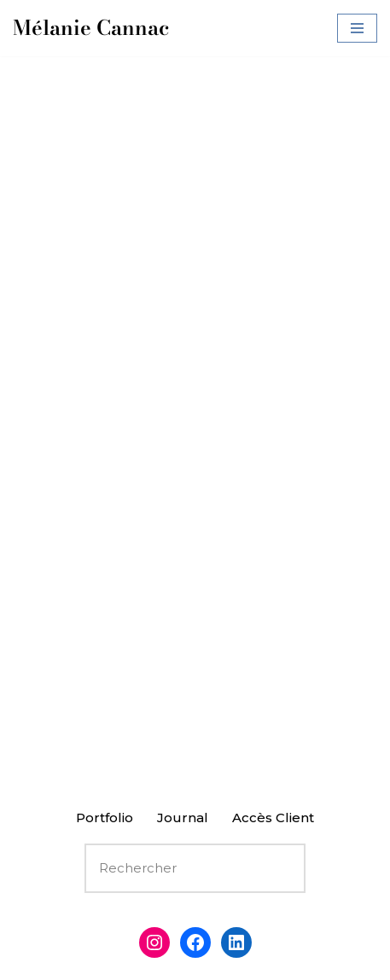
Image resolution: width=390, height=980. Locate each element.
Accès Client (273, 818)
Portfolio (105, 818)
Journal (183, 818)
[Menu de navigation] (357, 28)
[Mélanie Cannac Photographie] (91, 28)
